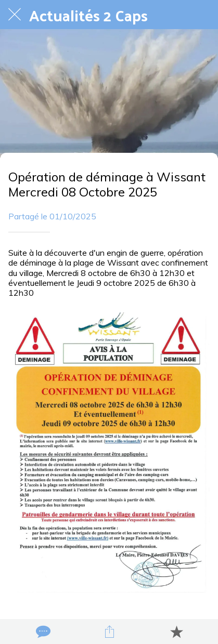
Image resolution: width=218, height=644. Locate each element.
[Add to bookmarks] (176, 632)
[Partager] (109, 632)
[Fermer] (15, 15)
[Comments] (42, 632)
